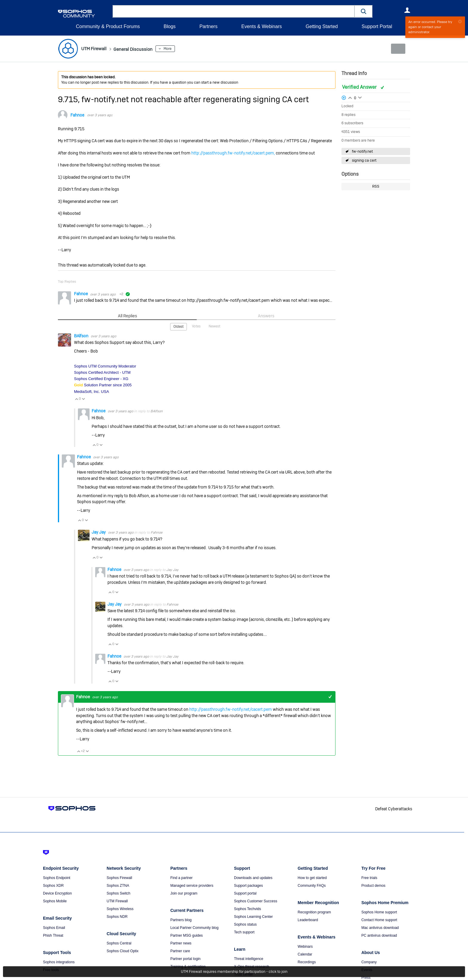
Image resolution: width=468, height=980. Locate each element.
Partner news (181, 943)
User (407, 10)
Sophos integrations (59, 962)
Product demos (374, 885)
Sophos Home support (379, 912)
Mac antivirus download (380, 927)
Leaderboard (308, 920)
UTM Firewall (117, 901)
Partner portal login (185, 958)
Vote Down (83, 399)
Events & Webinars (261, 26)
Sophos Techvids (248, 909)
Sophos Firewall (119, 878)
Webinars (305, 946)
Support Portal (377, 26)
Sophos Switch (118, 893)
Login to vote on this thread (350, 97)
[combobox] (234, 11)
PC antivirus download (379, 935)
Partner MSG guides (187, 935)
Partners (208, 26)
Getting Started (322, 26)
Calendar (305, 954)
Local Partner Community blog (194, 927)
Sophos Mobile (55, 901)
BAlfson (82, 336)
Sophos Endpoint (57, 878)
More (179, 49)
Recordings (307, 962)
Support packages (248, 885)
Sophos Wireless (120, 909)
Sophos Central (119, 943)
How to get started (312, 878)
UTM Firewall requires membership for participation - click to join (234, 972)
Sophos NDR (117, 916)
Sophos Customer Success (256, 901)
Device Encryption (57, 893)
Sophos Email (54, 927)
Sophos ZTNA (118, 885)
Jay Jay (99, 532)
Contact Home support (379, 920)
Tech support (244, 932)
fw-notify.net (362, 151)
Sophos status (245, 924)
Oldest (178, 326)
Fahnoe (77, 115)
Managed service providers (192, 885)
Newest (214, 326)
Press (366, 977)
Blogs (170, 26)
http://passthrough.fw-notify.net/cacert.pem (231, 709)
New (397, 49)
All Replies (127, 316)
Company (369, 962)
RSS (376, 186)
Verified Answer (360, 87)
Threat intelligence (249, 958)
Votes (196, 326)
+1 (330, 696)
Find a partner (182, 878)
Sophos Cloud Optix (123, 951)
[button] (364, 11)
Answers (266, 316)
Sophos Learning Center (253, 916)
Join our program (184, 893)
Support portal (245, 893)
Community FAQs (312, 885)
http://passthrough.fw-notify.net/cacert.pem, (233, 153)
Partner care (180, 951)
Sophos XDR (53, 885)
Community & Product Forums (108, 26)
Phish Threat (53, 935)
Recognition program (314, 912)
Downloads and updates (253, 878)
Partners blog (181, 920)
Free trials (369, 878)
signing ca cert (364, 160)
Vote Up (76, 399)
